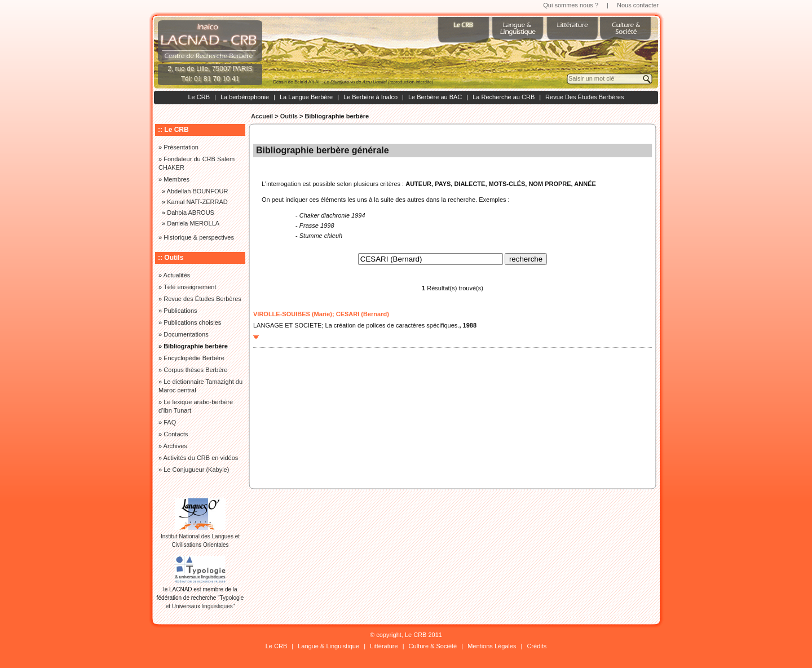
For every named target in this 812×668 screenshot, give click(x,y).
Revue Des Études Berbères (584, 97)
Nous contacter (638, 5)
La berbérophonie (245, 97)
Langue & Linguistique (328, 646)
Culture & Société (433, 646)
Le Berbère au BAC (435, 97)
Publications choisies (192, 322)
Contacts (176, 434)
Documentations (186, 334)
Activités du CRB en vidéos (201, 458)
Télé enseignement (190, 287)
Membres (176, 179)
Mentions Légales (492, 646)
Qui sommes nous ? (571, 5)
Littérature (384, 646)
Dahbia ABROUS (191, 213)
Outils (289, 116)
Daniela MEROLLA (193, 223)
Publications (180, 311)
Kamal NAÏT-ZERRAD (197, 202)
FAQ (170, 422)
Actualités (177, 275)
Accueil (262, 116)
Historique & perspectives (199, 237)
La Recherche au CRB (504, 97)
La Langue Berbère (306, 97)
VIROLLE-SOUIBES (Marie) (293, 314)
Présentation (181, 147)
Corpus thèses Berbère (195, 370)
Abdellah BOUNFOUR (198, 191)
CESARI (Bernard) (363, 314)
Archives (175, 446)
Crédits (537, 646)
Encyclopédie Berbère (194, 358)
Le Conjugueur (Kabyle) (196, 470)
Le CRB (199, 97)
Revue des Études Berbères (202, 299)
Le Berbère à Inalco (370, 97)
